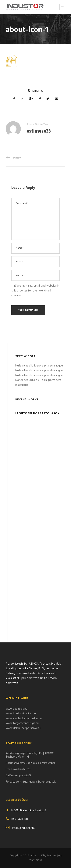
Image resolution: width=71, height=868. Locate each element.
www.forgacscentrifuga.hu (22, 723)
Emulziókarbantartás (18, 769)
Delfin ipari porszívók (19, 776)
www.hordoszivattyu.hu (21, 714)
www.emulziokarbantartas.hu (24, 719)
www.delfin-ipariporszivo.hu (23, 728)
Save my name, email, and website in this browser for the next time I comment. (35, 291)
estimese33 (39, 131)
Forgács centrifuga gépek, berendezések (31, 782)
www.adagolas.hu (17, 709)
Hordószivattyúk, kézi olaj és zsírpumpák (31, 763)
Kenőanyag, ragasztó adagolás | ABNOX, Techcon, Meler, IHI (30, 755)
